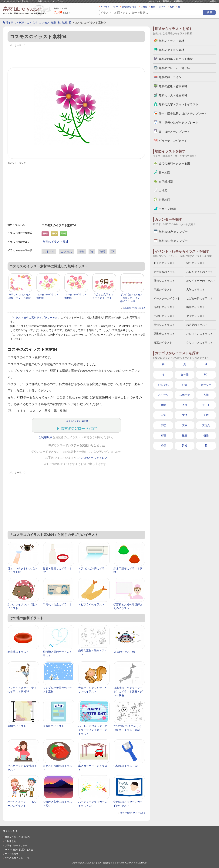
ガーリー (206, 385)
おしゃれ (163, 385)
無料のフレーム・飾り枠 (174, 68)
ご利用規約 (45, 437)
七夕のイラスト (196, 316)
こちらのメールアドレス (92, 458)
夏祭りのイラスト (164, 325)
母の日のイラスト (164, 307)
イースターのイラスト (167, 298)
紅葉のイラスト (163, 343)
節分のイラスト (196, 263)
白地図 (144, 7)
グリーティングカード (173, 141)
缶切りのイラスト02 (126, 766)
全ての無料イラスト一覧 (17, 858)
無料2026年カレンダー (173, 232)
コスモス (44, 23)
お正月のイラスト (164, 263)
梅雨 (153, 7)
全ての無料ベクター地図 (174, 163)
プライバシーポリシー (16, 845)
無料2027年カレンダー (173, 241)
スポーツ (185, 395)
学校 (163, 425)
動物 (163, 405)
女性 (185, 415)
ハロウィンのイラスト (200, 334)
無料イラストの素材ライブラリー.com (108, 863)
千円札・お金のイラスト (57, 604)
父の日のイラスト (164, 316)
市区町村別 (166, 182)
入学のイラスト (196, 290)
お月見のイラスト (197, 325)
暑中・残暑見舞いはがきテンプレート (183, 113)
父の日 (162, 7)
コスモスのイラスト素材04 (76, 421)
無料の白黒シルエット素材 (176, 59)
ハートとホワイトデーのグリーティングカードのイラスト (93, 730)
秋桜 (65, 23)
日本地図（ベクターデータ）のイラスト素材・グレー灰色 (128, 692)
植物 (54, 23)
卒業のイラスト (163, 290)
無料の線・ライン (170, 77)
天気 (163, 415)
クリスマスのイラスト (200, 343)
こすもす (32, 23)
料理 (163, 435)
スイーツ (163, 395)
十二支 (206, 405)
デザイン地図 (167, 209)
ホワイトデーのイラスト (201, 281)
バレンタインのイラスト (201, 272)
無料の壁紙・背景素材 (173, 86)
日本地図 (164, 172)
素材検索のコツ (181, 1)
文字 (185, 425)
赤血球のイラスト (18, 652)
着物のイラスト (17, 726)
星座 (185, 435)
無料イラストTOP (13, 23)
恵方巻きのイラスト (166, 272)
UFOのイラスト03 (124, 652)
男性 (185, 445)
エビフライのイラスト (91, 604)
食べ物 (185, 374)
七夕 (172, 7)
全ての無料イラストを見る (204, 1)
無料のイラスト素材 (55, 242)
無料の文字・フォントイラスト (179, 104)
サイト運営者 (12, 854)
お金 (185, 385)
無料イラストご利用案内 (160, 1)
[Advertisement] (76, 56)
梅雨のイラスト (196, 307)
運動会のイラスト (164, 334)
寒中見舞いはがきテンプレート (179, 123)
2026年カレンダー (109, 7)
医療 (185, 405)
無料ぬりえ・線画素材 (173, 95)
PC (206, 374)
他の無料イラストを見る (134, 308)
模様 (163, 445)
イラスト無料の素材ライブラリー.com (35, 318)
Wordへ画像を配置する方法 (19, 850)
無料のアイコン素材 (172, 50)
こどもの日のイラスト (200, 298)
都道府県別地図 (129, 7)
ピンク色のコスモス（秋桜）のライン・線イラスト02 (131, 298)
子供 (206, 415)
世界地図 (164, 200)
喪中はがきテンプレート (174, 132)
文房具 (206, 425)
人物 (206, 395)
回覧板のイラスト (53, 726)
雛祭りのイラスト (164, 281)
